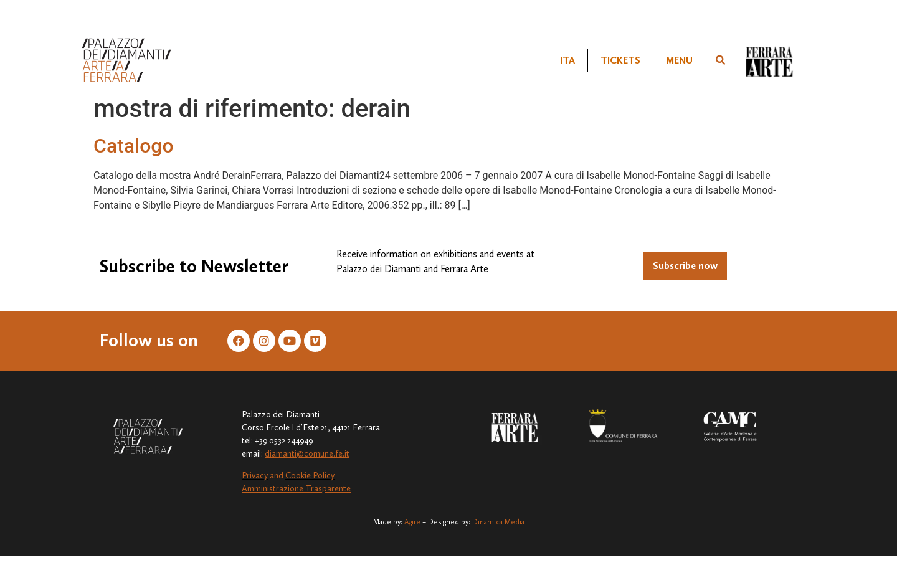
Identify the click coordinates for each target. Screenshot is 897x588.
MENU (679, 60)
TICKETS (620, 60)
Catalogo (134, 146)
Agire (412, 522)
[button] (720, 60)
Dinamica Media (498, 522)
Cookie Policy (310, 476)
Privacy (255, 476)
